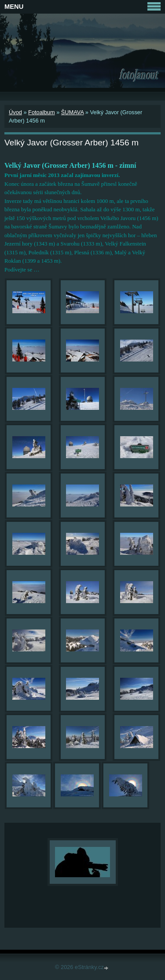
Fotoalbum (41, 112)
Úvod (15, 112)
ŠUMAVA (72, 112)
